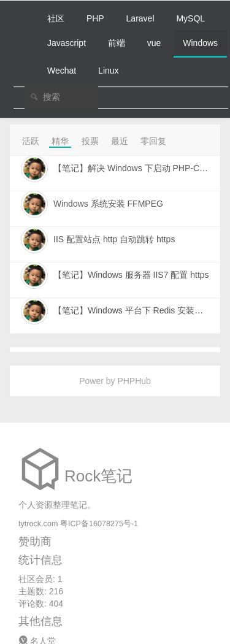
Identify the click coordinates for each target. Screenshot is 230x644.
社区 (56, 18)
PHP (95, 18)
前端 (117, 43)
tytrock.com (38, 524)
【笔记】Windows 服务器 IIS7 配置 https (131, 275)
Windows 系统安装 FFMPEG (108, 204)
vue (154, 43)
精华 (60, 141)
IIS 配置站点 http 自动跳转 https (114, 239)
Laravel (140, 18)
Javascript (67, 43)
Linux (108, 71)
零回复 (153, 141)
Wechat (62, 71)
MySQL (190, 18)
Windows (200, 43)
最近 (120, 141)
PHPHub (134, 381)
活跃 (31, 141)
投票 (90, 141)
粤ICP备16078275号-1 (99, 524)
